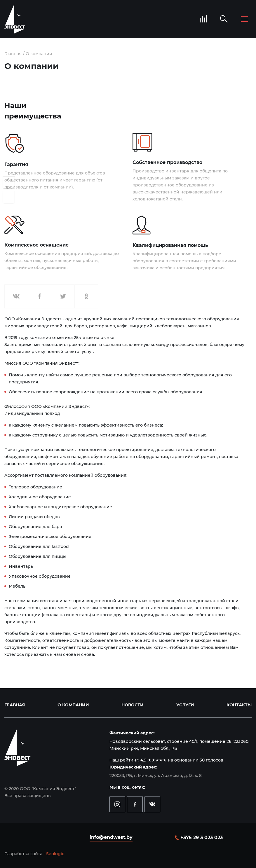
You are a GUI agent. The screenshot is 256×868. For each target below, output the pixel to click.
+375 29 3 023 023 (202, 838)
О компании (39, 54)
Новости (133, 705)
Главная (13, 54)
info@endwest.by (111, 837)
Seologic (55, 854)
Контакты (239, 705)
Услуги (185, 705)
